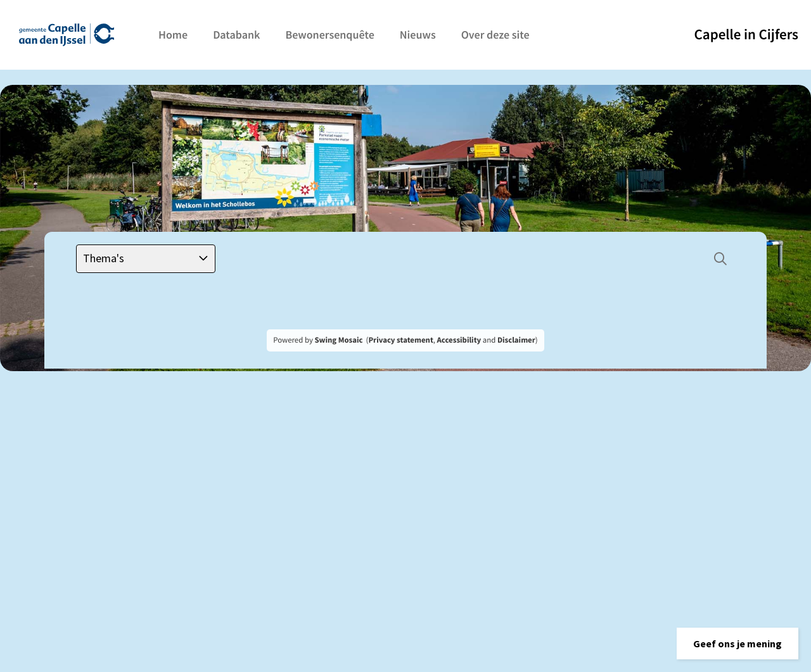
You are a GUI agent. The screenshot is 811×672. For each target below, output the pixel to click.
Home (173, 35)
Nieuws (418, 35)
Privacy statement (400, 340)
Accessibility (459, 340)
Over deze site (495, 35)
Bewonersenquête (329, 35)
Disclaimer (516, 340)
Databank (236, 35)
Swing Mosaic (338, 340)
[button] (738, 643)
